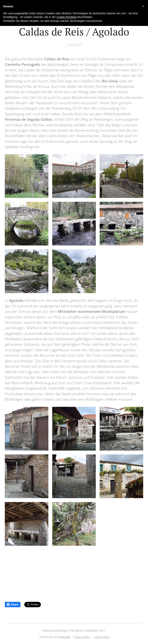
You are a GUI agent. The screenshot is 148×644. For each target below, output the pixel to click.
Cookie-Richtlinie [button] (67, 17)
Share (13, 605)
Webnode (64, 637)
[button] (143, 6)
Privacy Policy (82, 637)
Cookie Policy (101, 637)
